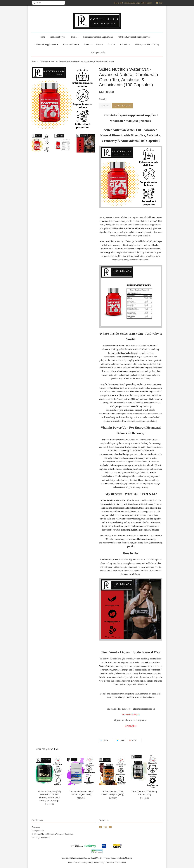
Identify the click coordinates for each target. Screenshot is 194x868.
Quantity (103, 99)
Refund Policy (99, 862)
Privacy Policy (87, 862)
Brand (75, 37)
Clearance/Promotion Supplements (98, 37)
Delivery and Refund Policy (147, 45)
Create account (130, 3)
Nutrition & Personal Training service (135, 37)
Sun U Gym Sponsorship (41, 838)
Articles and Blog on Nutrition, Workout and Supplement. (53, 834)
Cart (161, 3)
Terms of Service (74, 862)
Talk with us (125, 45)
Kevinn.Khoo (131, 726)
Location (111, 45)
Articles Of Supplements (47, 45)
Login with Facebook (144, 3)
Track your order (98, 52)
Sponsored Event (71, 45)
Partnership (36, 827)
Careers (100, 45)
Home (42, 37)
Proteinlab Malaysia (131, 714)
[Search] (40, 3)
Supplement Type (58, 37)
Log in (117, 3)
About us (88, 45)
